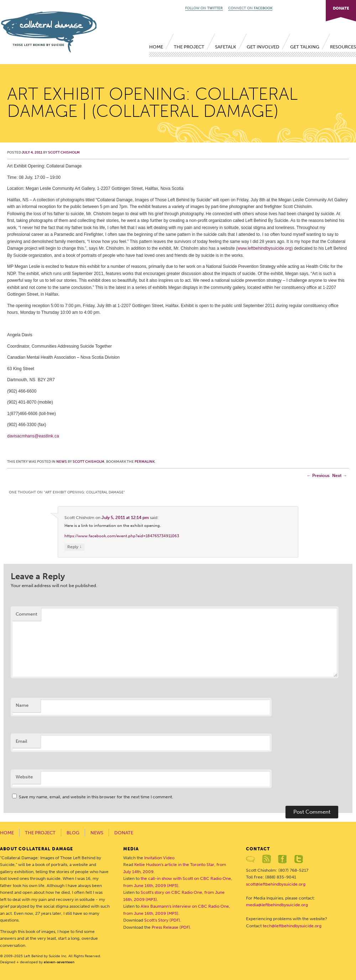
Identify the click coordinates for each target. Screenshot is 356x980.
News (62, 462)
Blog (73, 833)
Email (21, 741)
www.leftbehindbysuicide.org (264, 248)
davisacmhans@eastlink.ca (33, 436)
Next (340, 476)
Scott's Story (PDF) (162, 920)
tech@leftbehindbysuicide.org (292, 926)
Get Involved (263, 47)
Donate (124, 833)
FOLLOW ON (204, 8)
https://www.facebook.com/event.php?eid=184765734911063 (122, 536)
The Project (189, 47)
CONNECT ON (250, 8)
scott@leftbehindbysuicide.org (276, 884)
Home (156, 47)
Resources (343, 47)
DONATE (341, 8)
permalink (145, 462)
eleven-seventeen (59, 962)
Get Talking (305, 47)
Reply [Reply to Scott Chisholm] (74, 547)
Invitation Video (159, 858)
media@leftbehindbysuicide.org (277, 905)
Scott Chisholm (64, 152)
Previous (318, 476)
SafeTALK (226, 47)
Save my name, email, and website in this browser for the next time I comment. (96, 797)
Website (24, 777)
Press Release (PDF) (171, 927)
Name (22, 705)
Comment (27, 614)
